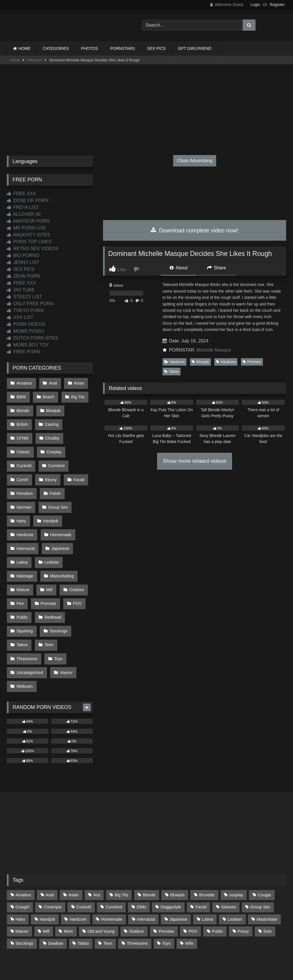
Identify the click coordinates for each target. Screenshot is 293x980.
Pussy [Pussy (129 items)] (243, 893)
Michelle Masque (214, 350)
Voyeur (65, 637)
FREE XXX (21, 194)
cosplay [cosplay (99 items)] (236, 857)
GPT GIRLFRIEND (195, 48)
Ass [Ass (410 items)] (97, 857)
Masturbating (61, 552)
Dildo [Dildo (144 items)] (141, 869)
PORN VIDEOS (26, 324)
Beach (47, 395)
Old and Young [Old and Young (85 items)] (101, 893)
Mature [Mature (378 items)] (22, 893)
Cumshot (25, 455)
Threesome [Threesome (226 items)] (137, 905)
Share (217, 268)
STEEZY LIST (24, 297)
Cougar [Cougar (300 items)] (265, 857)
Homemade (60, 516)
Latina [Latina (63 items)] (208, 881)
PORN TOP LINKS (29, 242)
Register (277, 5)
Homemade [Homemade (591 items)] (112, 881)
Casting (51, 419)
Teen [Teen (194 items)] (108, 905)
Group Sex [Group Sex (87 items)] (260, 869)
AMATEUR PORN (28, 221)
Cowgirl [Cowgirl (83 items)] (22, 869)
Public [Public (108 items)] (217, 893)
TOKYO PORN (25, 310)
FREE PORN (23, 352)
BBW (21, 395)
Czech (55, 455)
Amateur (24, 383)
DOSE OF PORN (28, 200)
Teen (48, 613)
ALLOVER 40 (24, 214)
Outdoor (74, 565)
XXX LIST (20, 317)
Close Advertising (195, 161)
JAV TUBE (21, 290)
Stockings (57, 601)
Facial (49, 467)
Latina (22, 540)
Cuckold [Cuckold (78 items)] (84, 869)
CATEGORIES (56, 48)
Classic (53, 431)
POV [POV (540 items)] (193, 893)
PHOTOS (89, 48)
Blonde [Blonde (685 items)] (149, 857)
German (24, 492)
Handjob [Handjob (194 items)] (47, 881)
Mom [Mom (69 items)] (68, 893)
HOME (25, 48)
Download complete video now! (194, 230)
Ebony (22, 467)
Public (22, 589)
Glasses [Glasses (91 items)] (228, 869)
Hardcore (35, 60)
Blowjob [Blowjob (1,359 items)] (177, 857)
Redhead (52, 589)
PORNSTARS (122, 48)
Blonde (23, 407)
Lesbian (50, 540)
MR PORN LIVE (26, 228)
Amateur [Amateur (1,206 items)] (23, 857)
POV (75, 577)
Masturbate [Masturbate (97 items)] (267, 881)
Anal (52, 383)
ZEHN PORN (24, 276)
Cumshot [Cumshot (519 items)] (114, 869)
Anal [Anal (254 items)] (50, 857)
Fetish (54, 480)
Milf (48, 565)
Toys (57, 625)
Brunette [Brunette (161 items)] (207, 857)
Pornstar (252, 362)
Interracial (25, 528)
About (179, 268)
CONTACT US (110, 949)
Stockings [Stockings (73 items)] (24, 905)
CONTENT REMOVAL (176, 949)
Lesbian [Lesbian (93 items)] (235, 881)
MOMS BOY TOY (28, 345)
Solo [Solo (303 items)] (268, 893)
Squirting (24, 601)
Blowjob (200, 362)
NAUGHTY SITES (28, 235)
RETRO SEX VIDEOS (33, 249)
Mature (23, 565)
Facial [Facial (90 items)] (201, 869)
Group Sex (57, 492)
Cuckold (54, 443)
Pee (20, 577)
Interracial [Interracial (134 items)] (146, 881)
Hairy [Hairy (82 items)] (20, 881)
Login (255, 5)
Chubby (23, 431)
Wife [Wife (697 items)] (189, 905)
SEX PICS (156, 48)
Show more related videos (195, 461)
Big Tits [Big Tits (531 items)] (121, 857)
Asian (77, 383)
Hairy (21, 504)
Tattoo (172, 372)
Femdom (24, 480)
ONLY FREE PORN (30, 304)
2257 (138, 949)
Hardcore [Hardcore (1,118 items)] (78, 881)
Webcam (24, 649)
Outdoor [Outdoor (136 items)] (136, 893)
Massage (25, 552)
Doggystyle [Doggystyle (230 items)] (171, 869)
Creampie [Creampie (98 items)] (53, 869)
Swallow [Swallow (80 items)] (55, 905)
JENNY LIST (23, 262)
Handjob (50, 504)
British (22, 419)
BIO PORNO (23, 255)
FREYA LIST (23, 207)
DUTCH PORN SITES (33, 338)
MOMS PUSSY (26, 331)
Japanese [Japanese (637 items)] (178, 881)
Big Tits (76, 395)
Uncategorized (30, 637)
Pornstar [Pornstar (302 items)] (166, 893)
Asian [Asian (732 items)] (74, 857)
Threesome (27, 625)
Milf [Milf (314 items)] (46, 893)
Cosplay (24, 443)
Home (15, 60)
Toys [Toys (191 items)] (167, 905)
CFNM (79, 419)
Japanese (59, 528)
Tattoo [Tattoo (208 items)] (83, 905)
